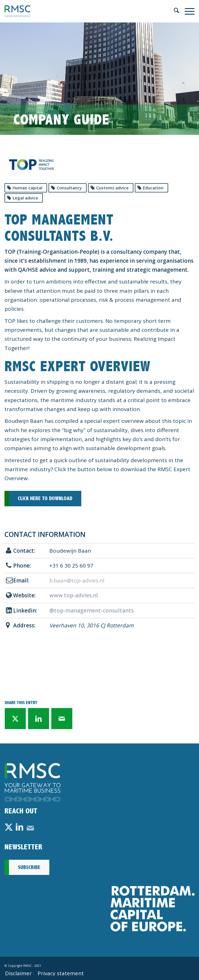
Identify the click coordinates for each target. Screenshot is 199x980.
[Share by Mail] (62, 719)
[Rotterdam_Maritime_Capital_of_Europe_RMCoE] (152, 909)
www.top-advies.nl (74, 595)
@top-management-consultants (92, 611)
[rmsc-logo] (80, 11)
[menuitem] (174, 11)
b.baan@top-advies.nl (77, 580)
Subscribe (29, 867)
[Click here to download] (43, 499)
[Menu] (187, 11)
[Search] (174, 11)
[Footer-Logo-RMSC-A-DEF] (33, 782)
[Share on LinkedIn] (39, 719)
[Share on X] (15, 719)
